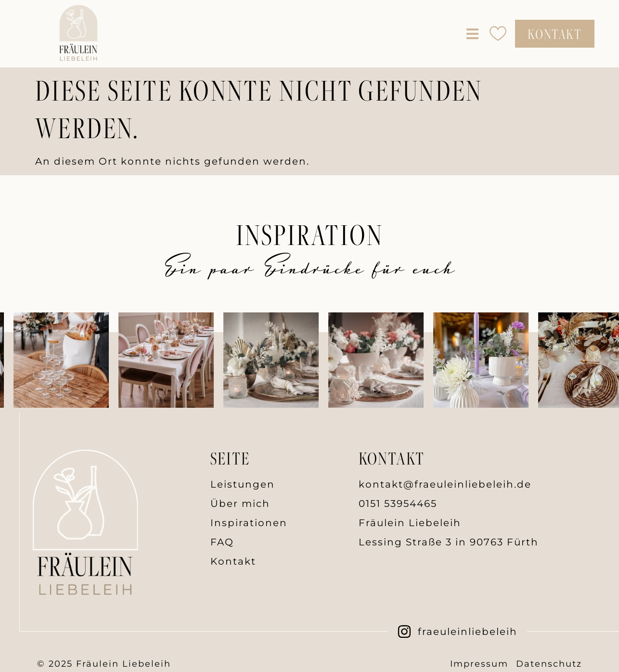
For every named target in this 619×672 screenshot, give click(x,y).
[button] (472, 33)
